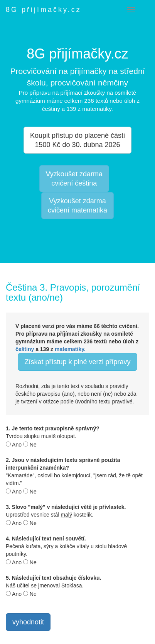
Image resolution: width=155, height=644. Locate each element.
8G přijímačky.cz (44, 10)
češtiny (25, 349)
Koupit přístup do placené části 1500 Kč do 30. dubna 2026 (77, 140)
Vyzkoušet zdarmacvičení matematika (77, 206)
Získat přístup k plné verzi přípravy (77, 362)
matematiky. (70, 349)
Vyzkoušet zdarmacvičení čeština (74, 179)
